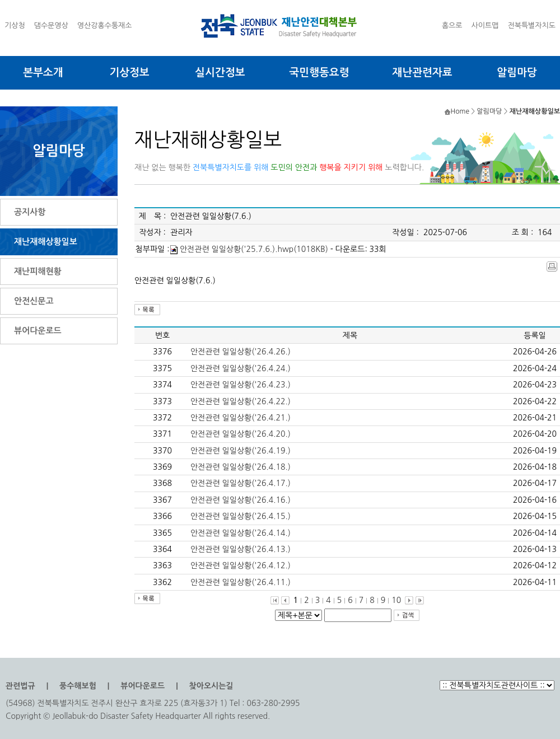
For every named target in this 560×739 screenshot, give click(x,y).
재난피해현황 (38, 271)
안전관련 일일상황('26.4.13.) (241, 549)
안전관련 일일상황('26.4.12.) (241, 565)
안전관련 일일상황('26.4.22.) (241, 401)
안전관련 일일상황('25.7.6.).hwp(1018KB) (254, 249)
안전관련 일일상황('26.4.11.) (241, 582)
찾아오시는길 (211, 686)
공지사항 (30, 212)
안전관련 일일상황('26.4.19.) (241, 451)
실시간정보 (220, 73)
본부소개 (43, 73)
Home (460, 111)
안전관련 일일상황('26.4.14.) (241, 533)
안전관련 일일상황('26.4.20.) (241, 434)
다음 (409, 600)
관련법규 (20, 686)
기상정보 (129, 73)
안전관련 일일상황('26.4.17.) (241, 483)
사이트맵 (485, 25)
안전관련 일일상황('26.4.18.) (241, 467)
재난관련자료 (422, 73)
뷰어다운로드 (38, 331)
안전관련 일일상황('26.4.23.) (241, 385)
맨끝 (420, 600)
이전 (285, 600)
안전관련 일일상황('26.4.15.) (241, 516)
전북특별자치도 (531, 25)
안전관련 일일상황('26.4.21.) (241, 418)
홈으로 (452, 25)
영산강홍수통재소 (105, 25)
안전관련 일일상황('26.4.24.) (241, 368)
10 (396, 600)
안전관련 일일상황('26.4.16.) (241, 500)
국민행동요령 (319, 73)
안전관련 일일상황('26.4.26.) (241, 352)
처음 (275, 600)
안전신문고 (34, 301)
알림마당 (517, 73)
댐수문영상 (51, 25)
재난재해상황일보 (46, 242)
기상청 (15, 25)
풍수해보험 (78, 686)
